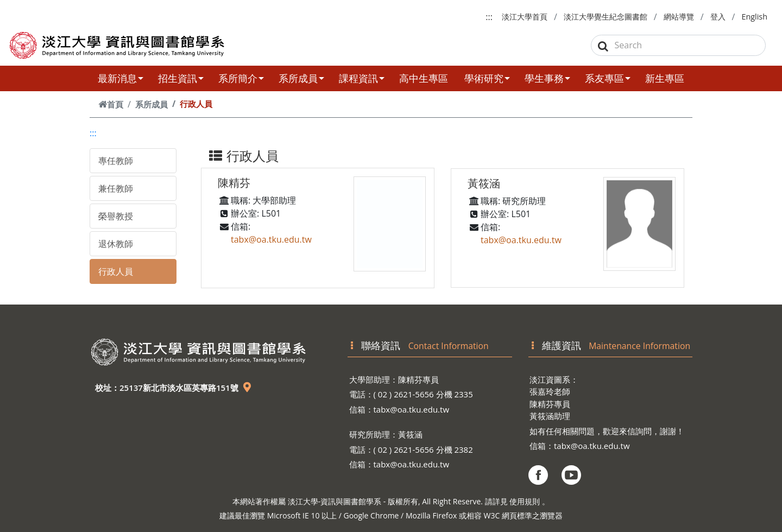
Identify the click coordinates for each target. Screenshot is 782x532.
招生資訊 (181, 78)
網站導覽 (679, 17)
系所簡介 (241, 78)
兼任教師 (116, 188)
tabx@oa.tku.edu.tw (271, 239)
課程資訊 (362, 78)
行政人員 (116, 271)
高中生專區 (424, 78)
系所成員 (301, 78)
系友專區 (608, 78)
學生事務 (547, 78)
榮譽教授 (116, 216)
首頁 (111, 104)
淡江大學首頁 (525, 17)
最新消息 (121, 78)
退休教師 (116, 244)
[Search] (679, 45)
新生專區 (665, 78)
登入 (718, 17)
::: (489, 17)
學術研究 (487, 78)
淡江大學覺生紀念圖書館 (606, 17)
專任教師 (116, 161)
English (754, 17)
